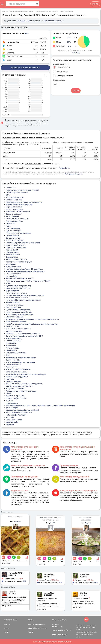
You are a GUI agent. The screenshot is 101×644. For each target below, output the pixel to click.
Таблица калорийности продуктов (22, 12)
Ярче (8, 283)
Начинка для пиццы (15, 305)
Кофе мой (10, 379)
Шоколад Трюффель (15, 317)
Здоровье (10, 424)
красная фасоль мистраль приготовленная (24, 202)
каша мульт (11, 264)
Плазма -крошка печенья (17, 192)
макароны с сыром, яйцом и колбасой (23, 410)
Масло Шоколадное (15, 209)
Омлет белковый (13, 365)
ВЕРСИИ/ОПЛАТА (58, 626)
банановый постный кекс (17, 298)
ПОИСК (30, 620)
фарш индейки (13, 290)
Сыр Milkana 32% (13, 360)
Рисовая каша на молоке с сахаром (21, 391)
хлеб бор (10, 417)
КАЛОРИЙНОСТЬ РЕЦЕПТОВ (37, 628)
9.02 (8, 355)
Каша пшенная (12, 216)
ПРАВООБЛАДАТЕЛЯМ (59, 620)
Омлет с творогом (14, 214)
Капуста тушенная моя (16, 389)
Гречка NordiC (12, 250)
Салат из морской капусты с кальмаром (23, 243)
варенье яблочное (14, 420)
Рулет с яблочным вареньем (18, 310)
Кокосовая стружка (14, 338)
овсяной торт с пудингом (17, 377)
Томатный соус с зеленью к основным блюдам (26, 374)
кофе (8, 226)
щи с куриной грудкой (16, 245)
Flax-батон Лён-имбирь (16, 353)
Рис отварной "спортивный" (18, 369)
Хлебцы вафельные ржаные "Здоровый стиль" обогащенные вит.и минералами (41, 405)
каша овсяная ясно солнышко (19, 412)
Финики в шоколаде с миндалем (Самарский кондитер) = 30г (32, 319)
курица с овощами (14, 231)
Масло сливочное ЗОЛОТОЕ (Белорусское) (24, 384)
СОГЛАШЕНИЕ (57, 635)
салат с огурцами (13, 381)
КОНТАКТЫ (68, 631)
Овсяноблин (11, 350)
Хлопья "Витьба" (13, 302)
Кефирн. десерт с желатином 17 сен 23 (23, 190)
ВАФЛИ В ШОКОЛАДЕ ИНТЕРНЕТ (20, 279)
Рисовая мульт (12, 252)
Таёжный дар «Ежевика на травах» (21, 357)
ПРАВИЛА (65, 635)
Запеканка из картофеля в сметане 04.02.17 (25, 336)
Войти (95, 4)
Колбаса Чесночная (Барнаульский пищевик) (25, 271)
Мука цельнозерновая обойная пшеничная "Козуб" (28, 281)
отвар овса (11, 224)
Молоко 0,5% (12, 343)
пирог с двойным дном (16, 247)
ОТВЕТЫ (31, 632)
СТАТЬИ (7, 632)
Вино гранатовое (13, 267)
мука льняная (12, 403)
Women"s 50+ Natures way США (19, 204)
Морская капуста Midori (16, 398)
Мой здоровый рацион (54, 21)
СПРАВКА (55, 624)
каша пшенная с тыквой (16, 259)
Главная (5, 12)
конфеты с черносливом (17, 293)
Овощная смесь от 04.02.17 (17, 219)
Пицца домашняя (13, 307)
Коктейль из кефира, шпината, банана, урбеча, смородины (32, 324)
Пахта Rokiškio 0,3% (14, 200)
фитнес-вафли (12, 408)
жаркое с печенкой (14, 207)
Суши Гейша (11, 276)
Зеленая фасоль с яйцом (17, 372)
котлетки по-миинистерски (18, 212)
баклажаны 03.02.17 (14, 221)
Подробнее (64, 168)
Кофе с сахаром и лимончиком (19, 314)
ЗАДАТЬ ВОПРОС (58, 631)
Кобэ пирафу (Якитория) (16, 415)
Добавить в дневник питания (25, 68)
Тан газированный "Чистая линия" (21, 362)
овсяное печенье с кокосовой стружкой (23, 334)
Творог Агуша (12, 257)
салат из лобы (12, 422)
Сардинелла (11, 188)
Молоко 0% (11, 345)
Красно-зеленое (13, 255)
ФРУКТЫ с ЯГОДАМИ (15, 240)
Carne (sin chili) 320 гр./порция (19, 262)
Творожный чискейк (15, 197)
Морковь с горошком (15, 396)
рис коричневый (13, 228)
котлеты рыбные (13, 341)
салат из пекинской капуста (18, 288)
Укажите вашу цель (61, 64)
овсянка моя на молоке (16, 322)
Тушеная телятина (14, 331)
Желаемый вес (59, 80)
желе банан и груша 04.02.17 (18, 329)
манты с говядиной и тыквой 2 (19, 386)
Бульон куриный (13, 238)
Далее (76, 91)
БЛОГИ (7, 628)
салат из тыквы (13, 326)
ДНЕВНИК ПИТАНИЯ (11, 620)
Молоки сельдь (13, 348)
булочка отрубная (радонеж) (18, 286)
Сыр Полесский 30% (67, 12)
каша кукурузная (13, 274)
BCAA (8, 195)
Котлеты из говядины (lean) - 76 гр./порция (24, 269)
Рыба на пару (12, 367)
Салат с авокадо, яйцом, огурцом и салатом (25, 295)
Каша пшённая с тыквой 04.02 (19, 312)
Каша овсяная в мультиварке (19, 233)
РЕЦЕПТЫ (7, 624)
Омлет (9, 393)
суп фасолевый (13, 235)
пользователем (24, 21)
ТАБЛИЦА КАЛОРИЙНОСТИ (37, 624)
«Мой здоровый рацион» (73, 174)
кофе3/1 (9, 400)
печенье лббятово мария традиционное (23, 300)
